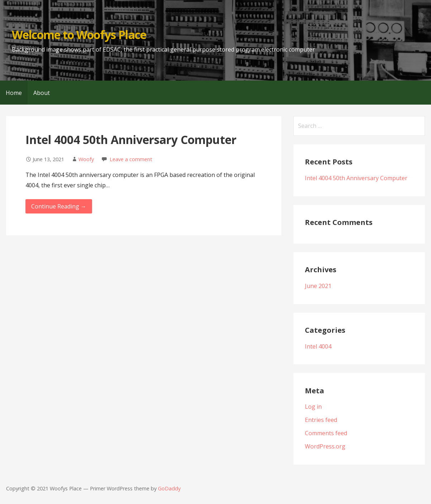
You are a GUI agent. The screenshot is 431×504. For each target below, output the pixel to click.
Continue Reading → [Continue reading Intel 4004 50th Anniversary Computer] (59, 206)
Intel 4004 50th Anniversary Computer (131, 140)
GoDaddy (169, 488)
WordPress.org (325, 446)
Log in (313, 407)
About (42, 93)
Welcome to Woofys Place (79, 35)
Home (14, 93)
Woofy (86, 159)
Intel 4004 (318, 346)
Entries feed (321, 420)
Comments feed (326, 433)
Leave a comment (131, 159)
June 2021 (318, 286)
